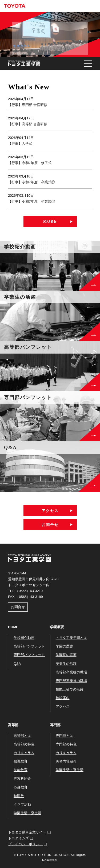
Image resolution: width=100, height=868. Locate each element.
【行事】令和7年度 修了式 (30, 163)
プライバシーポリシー (25, 844)
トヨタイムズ (18, 838)
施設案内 (63, 698)
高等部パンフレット (29, 646)
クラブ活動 (22, 804)
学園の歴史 (64, 646)
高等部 (13, 725)
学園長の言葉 (66, 655)
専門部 (55, 725)
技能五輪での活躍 (70, 689)
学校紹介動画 (24, 638)
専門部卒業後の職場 (71, 681)
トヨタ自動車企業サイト (27, 832)
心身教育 (21, 787)
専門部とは (64, 736)
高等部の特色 (24, 744)
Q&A (17, 664)
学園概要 (57, 627)
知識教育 (21, 761)
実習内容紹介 (66, 761)
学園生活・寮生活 (27, 813)
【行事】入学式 (20, 144)
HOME (13, 627)
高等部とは (22, 736)
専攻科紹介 (22, 778)
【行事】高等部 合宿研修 (28, 124)
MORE (50, 221)
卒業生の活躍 (66, 664)
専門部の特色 (66, 744)
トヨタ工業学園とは (71, 638)
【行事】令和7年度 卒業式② (31, 182)
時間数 (19, 796)
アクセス (50, 511)
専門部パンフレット (29, 655)
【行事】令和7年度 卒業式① (31, 201)
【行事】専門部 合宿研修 (28, 105)
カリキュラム (24, 753)
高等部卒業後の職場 (71, 672)
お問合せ (50, 525)
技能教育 (21, 770)
